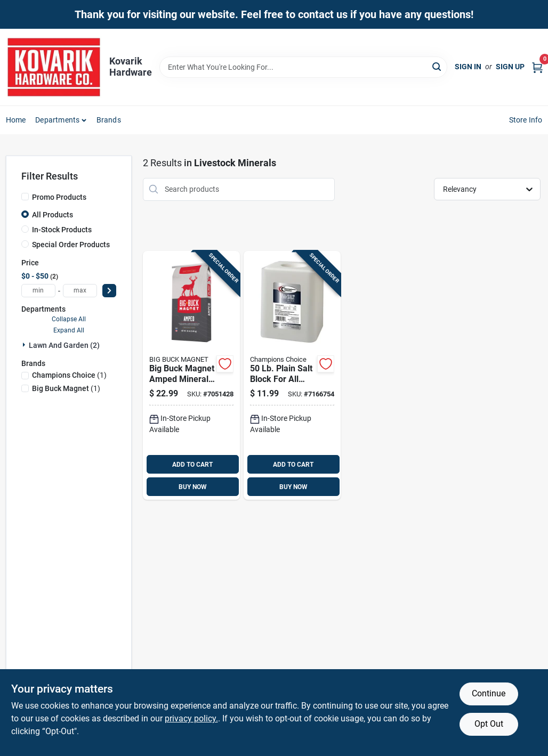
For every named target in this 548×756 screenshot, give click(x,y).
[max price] (80, 291)
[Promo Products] (25, 197)
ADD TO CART (192, 465)
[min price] (38, 291)
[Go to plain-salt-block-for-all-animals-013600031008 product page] (292, 376)
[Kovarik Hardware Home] (54, 67)
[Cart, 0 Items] (537, 67)
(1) (69, 375)
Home (16, 120)
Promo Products (59, 197)
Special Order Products (71, 245)
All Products (53, 215)
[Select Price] (109, 291)
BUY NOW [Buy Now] (193, 487)
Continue (489, 693)
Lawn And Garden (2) (64, 345)
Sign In (468, 67)
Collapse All (69, 319)
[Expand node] (25, 345)
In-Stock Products (62, 230)
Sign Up (510, 67)
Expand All (69, 330)
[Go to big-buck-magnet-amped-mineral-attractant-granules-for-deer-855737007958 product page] (191, 376)
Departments (57, 120)
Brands (109, 120)
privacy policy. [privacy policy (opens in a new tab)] (191, 718)
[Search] (437, 66)
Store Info (526, 120)
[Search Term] (303, 67)
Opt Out (489, 724)
